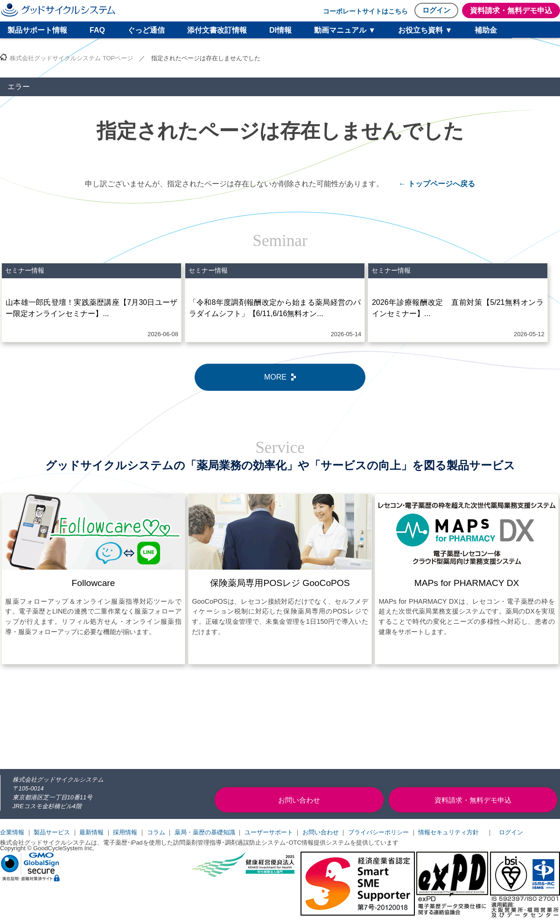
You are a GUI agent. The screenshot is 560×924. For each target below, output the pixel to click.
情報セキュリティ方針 (448, 832)
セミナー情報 (25, 270)
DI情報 (280, 30)
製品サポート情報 (37, 30)
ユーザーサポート (269, 832)
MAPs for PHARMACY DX (467, 583)
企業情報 (12, 832)
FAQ (97, 30)
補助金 (486, 30)
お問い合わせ (321, 832)
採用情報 (125, 832)
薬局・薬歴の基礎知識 (205, 832)
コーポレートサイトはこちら (365, 11)
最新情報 (91, 832)
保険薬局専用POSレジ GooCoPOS (280, 583)
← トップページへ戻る (437, 184)
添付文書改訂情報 (217, 30)
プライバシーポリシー (378, 832)
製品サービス (52, 832)
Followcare (94, 583)
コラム (156, 832)
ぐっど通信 (146, 30)
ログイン (436, 10)
